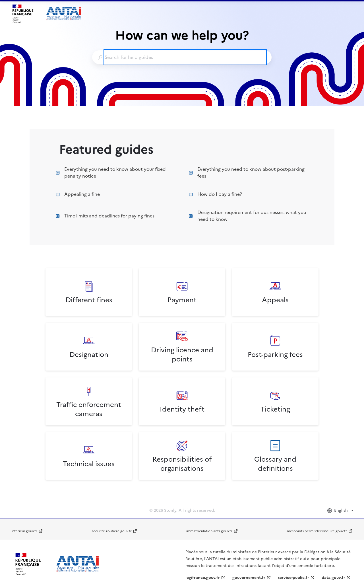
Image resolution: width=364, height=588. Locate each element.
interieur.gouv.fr (24, 531)
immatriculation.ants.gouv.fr (209, 531)
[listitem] (89, 292)
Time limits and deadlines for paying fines (105, 216)
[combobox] (182, 57)
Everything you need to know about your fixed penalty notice (111, 172)
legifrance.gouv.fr (203, 578)
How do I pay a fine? (215, 194)
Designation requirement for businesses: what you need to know (248, 216)
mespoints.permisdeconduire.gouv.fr (317, 531)
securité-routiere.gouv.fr (112, 531)
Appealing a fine (78, 194)
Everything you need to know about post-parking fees (247, 172)
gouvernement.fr (249, 578)
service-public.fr (293, 578)
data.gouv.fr (333, 578)
